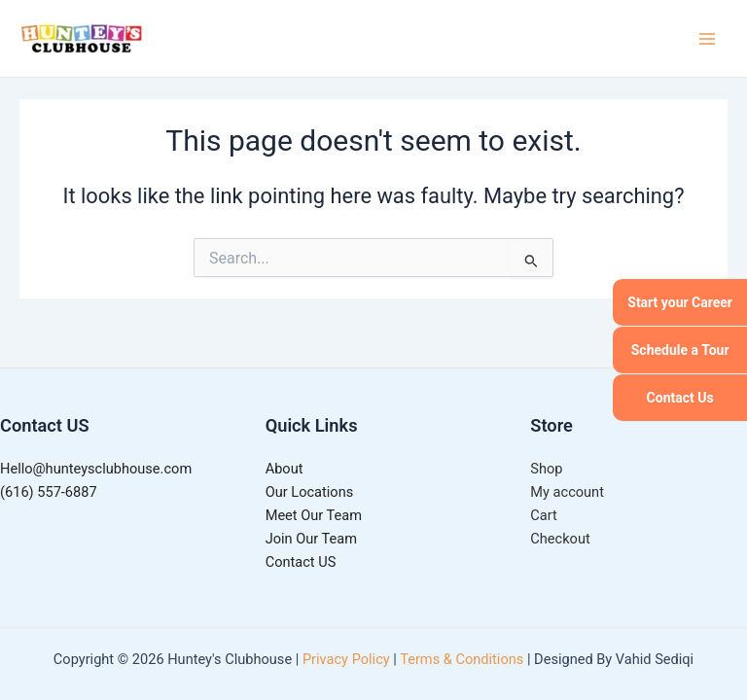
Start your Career (680, 302)
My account (567, 492)
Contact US (301, 562)
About (285, 469)
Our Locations (310, 492)
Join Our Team (311, 539)
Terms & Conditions (462, 659)
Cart (543, 515)
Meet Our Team (314, 515)
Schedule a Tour (680, 350)
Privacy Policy (346, 659)
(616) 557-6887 (49, 492)
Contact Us (680, 398)
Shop (546, 469)
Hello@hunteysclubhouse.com (96, 469)
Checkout (560, 539)
